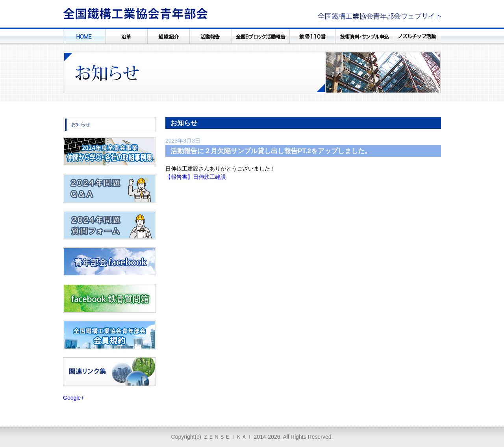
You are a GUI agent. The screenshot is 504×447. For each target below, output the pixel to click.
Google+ (73, 398)
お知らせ (81, 124)
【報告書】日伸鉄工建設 (196, 177)
